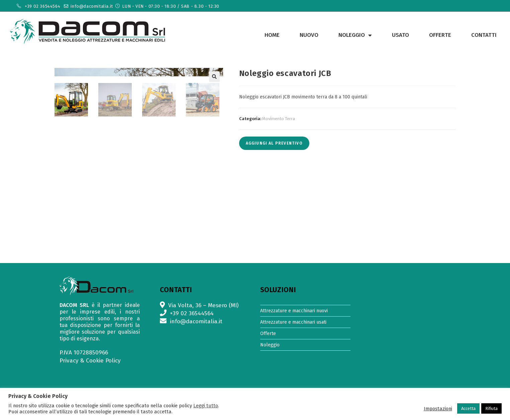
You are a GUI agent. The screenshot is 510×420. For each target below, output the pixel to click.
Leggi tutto (206, 406)
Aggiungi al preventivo (274, 143)
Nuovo (309, 35)
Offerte (440, 35)
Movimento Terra (279, 119)
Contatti (484, 35)
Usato (400, 35)
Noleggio (355, 35)
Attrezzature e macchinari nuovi (294, 311)
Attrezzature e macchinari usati (293, 322)
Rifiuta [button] (491, 408)
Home (272, 35)
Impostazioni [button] (438, 409)
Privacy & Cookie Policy (90, 361)
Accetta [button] (468, 408)
